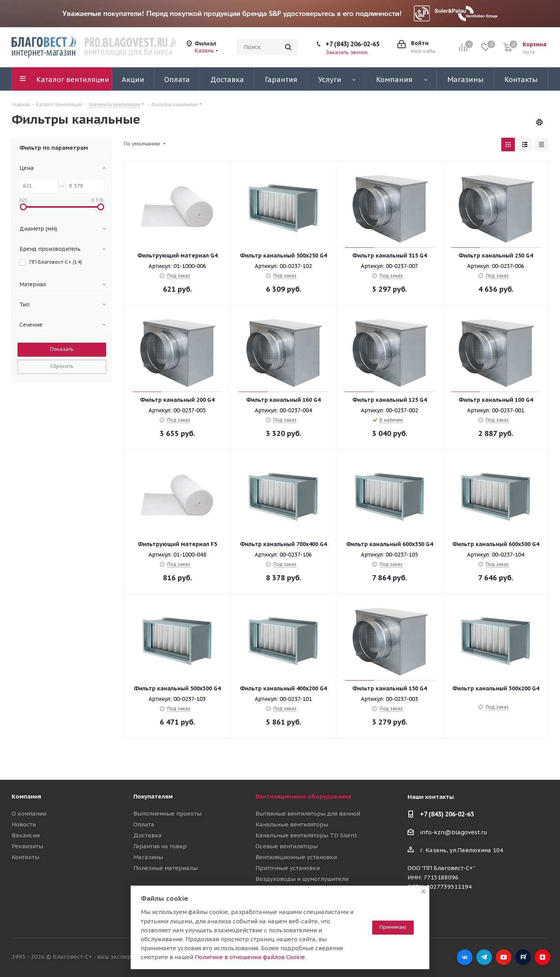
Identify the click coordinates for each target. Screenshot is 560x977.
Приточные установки (288, 868)
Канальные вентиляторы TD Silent (306, 835)
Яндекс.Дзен (542, 957)
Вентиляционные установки (296, 857)
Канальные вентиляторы (292, 824)
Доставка (148, 835)
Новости (24, 824)
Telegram (484, 957)
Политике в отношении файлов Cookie (250, 957)
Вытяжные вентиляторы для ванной (308, 813)
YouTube (504, 957)
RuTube (523, 957)
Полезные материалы (165, 868)
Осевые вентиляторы (287, 846)
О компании (29, 813)
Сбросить (62, 366)
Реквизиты (27, 846)
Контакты (25, 857)
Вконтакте (465, 957)
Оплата (144, 824)
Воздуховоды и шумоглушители (302, 879)
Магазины (148, 857)
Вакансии (26, 835)
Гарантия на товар (160, 846)
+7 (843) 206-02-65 (353, 44)
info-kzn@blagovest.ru (454, 832)
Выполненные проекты (167, 813)
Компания (26, 796)
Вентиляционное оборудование (304, 796)
